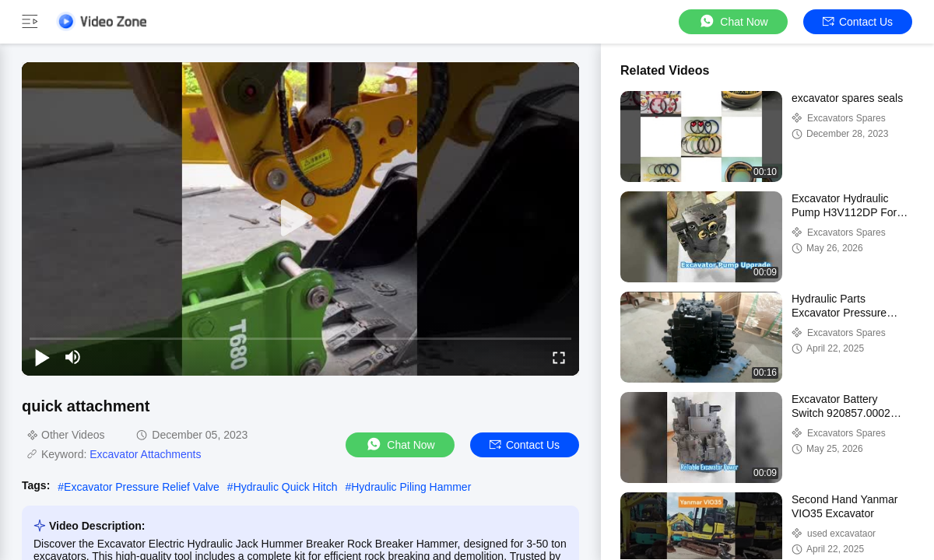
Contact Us (858, 22)
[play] (300, 219)
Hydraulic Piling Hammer (411, 487)
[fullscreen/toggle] (559, 357)
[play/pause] (42, 357)
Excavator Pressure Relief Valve (142, 487)
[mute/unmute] (73, 357)
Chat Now (733, 21)
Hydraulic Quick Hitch (286, 487)
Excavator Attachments (145, 454)
